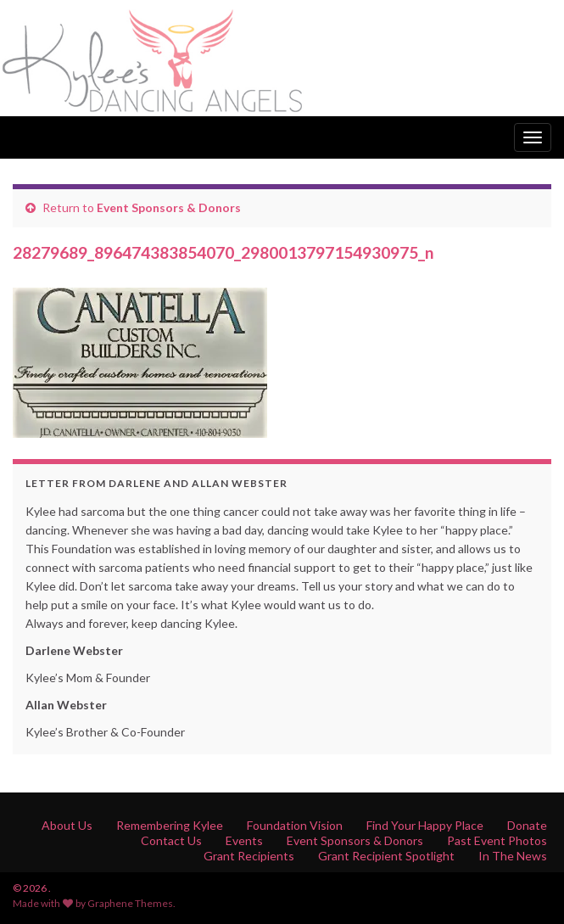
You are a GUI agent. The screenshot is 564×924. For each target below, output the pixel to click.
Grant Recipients (249, 856)
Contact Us (171, 840)
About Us (67, 825)
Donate (527, 825)
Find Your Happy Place (425, 825)
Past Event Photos (497, 840)
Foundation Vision (295, 825)
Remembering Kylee (170, 825)
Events (244, 840)
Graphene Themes (130, 903)
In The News (513, 856)
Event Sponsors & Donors (169, 207)
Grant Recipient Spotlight (386, 856)
